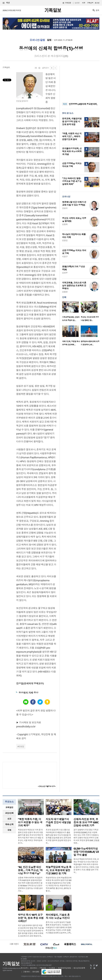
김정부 (65, 273)
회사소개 (24, 968)
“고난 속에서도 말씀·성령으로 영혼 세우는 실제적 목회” (72, 181)
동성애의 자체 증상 (28, 693)
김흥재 (65, 224)
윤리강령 (36, 972)
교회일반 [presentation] (9, 807)
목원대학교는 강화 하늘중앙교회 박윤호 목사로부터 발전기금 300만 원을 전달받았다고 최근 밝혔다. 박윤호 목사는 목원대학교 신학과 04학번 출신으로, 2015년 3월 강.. (59, 884)
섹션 (6, 3)
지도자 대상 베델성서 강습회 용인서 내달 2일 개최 (58, 822)
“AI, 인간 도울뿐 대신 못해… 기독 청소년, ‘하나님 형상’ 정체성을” (30, 870)
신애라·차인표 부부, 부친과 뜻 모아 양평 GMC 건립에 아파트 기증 (86, 822)
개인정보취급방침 (64, 968)
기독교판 (68, 3)
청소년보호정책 (79, 968)
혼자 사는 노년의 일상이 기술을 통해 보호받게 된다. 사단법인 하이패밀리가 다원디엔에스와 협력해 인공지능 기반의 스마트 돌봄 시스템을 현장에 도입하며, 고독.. (59, 927)
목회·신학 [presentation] (9, 824)
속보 (65, 104)
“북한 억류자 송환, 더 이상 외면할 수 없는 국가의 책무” (30, 822)
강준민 (65, 240)
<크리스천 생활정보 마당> (47, 786)
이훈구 (65, 257)
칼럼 (49, 40)
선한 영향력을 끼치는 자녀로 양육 (72, 165)
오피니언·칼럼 (37, 40)
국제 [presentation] (9, 830)
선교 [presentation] (9, 819)
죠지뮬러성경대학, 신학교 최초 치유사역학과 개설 (72, 151)
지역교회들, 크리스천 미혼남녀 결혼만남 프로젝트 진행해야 (74, 286)
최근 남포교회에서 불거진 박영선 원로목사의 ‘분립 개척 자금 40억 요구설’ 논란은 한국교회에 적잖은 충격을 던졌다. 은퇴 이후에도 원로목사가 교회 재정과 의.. (31, 931)
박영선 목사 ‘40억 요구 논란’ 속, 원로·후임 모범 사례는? (31, 918)
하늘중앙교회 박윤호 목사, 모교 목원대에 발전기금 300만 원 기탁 (59, 870)
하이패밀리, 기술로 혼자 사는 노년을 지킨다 (58, 916)
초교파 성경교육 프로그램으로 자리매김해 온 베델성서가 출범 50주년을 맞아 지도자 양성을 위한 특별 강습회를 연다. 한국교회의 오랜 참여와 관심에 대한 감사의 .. (58, 836)
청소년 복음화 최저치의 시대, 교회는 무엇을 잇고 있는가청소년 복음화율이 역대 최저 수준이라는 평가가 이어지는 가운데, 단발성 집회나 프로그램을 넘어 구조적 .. (86, 866)
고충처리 (26, 972)
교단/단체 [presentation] (9, 813)
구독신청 (90, 3)
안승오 (65, 208)
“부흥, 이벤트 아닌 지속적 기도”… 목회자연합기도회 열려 (72, 136)
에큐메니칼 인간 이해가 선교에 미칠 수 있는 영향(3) (74, 203)
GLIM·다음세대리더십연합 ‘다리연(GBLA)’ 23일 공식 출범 (86, 852)
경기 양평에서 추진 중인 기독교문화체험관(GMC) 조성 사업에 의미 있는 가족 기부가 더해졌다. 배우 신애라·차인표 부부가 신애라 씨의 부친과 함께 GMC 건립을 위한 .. (86, 836)
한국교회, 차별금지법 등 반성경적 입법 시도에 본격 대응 (72, 122)
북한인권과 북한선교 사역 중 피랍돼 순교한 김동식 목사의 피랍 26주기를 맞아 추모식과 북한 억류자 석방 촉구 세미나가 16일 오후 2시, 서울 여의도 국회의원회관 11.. (31, 836)
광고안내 (33, 968)
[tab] (9, 807)
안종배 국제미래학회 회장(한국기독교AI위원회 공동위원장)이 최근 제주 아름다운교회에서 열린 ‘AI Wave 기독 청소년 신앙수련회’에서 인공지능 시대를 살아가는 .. (30, 884)
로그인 (97, 3)
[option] (71, 312)
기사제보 (52, 968)
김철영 (65, 292)
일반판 (77, 3)
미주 (84, 3)
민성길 (21, 746)
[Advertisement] (81, 83)
